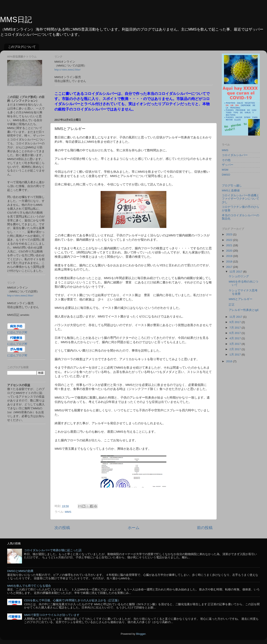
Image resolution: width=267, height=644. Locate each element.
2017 (230, 267)
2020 (230, 251)
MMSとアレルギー (241, 299)
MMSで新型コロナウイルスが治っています (52, 615)
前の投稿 (205, 528)
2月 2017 (235, 349)
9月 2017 (235, 322)
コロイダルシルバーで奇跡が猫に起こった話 (53, 550)
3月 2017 (235, 344)
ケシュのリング (239, 276)
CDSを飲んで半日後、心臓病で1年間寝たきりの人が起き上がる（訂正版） (72, 600)
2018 (230, 262)
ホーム (134, 528)
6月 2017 (235, 333)
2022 (230, 240)
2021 (230, 245)
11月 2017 (236, 317)
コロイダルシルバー (235, 155)
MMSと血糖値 (231, 190)
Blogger (141, 634)
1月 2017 (235, 355)
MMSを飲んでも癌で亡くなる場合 (29, 586)
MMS (68, 512)
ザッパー (228, 165)
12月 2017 (236, 272)
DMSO (226, 175)
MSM (225, 170)
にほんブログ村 (17, 332)
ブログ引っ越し (232, 186)
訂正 (232, 305)
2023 (230, 234)
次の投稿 (62, 528)
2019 (230, 256)
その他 (226, 160)
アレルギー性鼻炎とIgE (244, 310)
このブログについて (22, 47)
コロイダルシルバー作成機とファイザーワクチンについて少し (241, 199)
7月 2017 (235, 328)
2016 (230, 361)
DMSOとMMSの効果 (20, 571)
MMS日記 (16, 20)
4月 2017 (235, 338)
